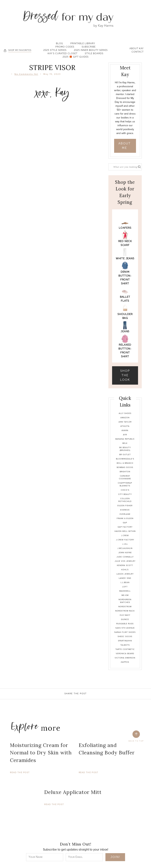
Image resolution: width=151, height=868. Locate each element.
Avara (125, 430)
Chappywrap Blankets (125, 484)
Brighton (125, 472)
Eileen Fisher (125, 506)
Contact (138, 52)
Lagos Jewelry (125, 574)
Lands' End (125, 578)
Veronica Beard (125, 654)
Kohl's (125, 570)
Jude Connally (125, 557)
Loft (125, 587)
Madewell (125, 591)
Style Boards (94, 54)
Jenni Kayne (125, 553)
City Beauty (125, 494)
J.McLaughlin (125, 548)
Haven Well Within (125, 531)
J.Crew (125, 535)
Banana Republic (125, 439)
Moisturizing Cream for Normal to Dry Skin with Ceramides (41, 753)
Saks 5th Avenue (125, 628)
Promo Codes (65, 47)
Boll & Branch (125, 463)
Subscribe (89, 47)
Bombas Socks (125, 467)
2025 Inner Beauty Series (91, 50)
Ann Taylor (125, 422)
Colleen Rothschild (125, 500)
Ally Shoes (125, 413)
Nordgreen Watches (125, 601)
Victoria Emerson (125, 658)
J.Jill (125, 544)
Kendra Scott (125, 565)
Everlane (125, 514)
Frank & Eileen (125, 518)
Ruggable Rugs (125, 624)
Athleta (125, 426)
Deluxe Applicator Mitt (73, 792)
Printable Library (83, 44)
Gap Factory (125, 527)
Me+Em (125, 595)
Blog (59, 44)
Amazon (125, 418)
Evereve (125, 510)
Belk (125, 443)
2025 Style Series (55, 50)
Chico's (125, 490)
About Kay (137, 49)
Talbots (125, 645)
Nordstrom (125, 607)
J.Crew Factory (125, 540)
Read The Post (20, 772)
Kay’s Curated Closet (63, 54)
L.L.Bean (125, 582)
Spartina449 (125, 641)
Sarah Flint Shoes (125, 632)
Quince (125, 619)
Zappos (125, 662)
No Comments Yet (26, 74)
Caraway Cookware (125, 477)
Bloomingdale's (125, 459)
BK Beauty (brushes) (125, 449)
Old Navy (125, 615)
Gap (125, 523)
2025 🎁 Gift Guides (76, 57)
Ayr (125, 435)
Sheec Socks (125, 636)
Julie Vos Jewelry (125, 561)
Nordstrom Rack (125, 611)
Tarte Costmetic (125, 649)
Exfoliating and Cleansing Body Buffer (107, 749)
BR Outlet (125, 455)
